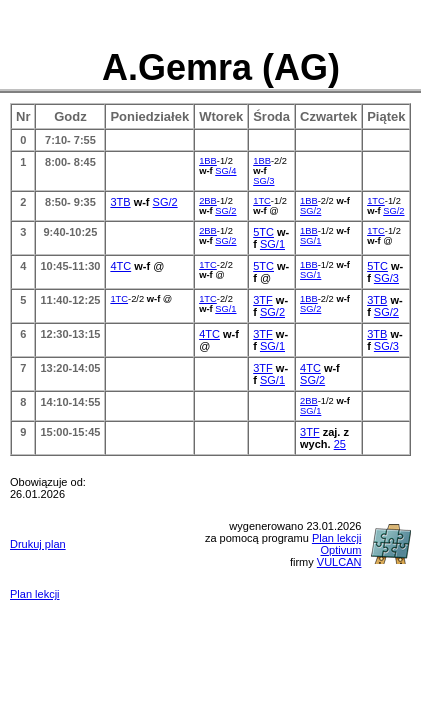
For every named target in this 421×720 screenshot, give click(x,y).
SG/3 (263, 181)
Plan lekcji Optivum (337, 544)
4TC (120, 266)
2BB (208, 201)
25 (340, 444)
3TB (120, 202)
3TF (263, 300)
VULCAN (339, 562)
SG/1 (272, 244)
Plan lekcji (35, 594)
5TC (263, 232)
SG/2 (165, 202)
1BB (208, 161)
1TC (262, 201)
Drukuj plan (38, 544)
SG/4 (225, 171)
